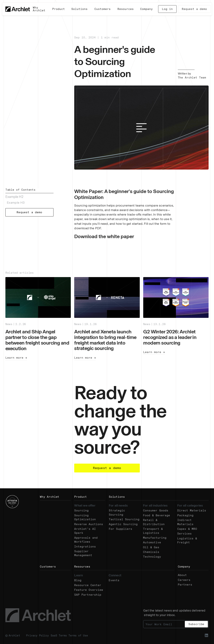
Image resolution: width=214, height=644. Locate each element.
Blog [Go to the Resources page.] (78, 580)
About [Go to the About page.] (182, 575)
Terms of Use (78, 636)
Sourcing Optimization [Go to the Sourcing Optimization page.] (85, 517)
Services (184, 534)
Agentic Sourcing (123, 524)
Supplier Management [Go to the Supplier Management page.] (83, 553)
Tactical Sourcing (124, 519)
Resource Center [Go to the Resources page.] (88, 585)
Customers (48, 567)
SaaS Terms (59, 636)
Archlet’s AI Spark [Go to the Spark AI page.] (85, 531)
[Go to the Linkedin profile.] (206, 635)
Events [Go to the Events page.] (114, 580)
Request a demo (194, 9)
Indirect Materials (185, 522)
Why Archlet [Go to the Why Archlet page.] (39, 9)
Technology (152, 557)
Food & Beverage (157, 515)
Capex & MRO (187, 529)
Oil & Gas (151, 547)
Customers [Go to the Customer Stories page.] (102, 9)
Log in (167, 9)
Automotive (152, 542)
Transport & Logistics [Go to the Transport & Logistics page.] (153, 531)
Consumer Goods (156, 510)
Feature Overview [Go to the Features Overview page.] (89, 590)
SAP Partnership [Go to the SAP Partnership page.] (88, 595)
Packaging (185, 515)
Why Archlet (50, 497)
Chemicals (151, 552)
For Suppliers (121, 529)
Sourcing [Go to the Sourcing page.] (81, 510)
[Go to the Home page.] (18, 9)
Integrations (85, 546)
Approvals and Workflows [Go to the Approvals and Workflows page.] (86, 540)
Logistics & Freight (187, 540)
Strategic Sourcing (117, 512)
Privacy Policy (37, 636)
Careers (184, 580)
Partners (185, 585)
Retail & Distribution (154, 522)
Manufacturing (155, 538)
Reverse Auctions (89, 524)
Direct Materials (192, 510)
